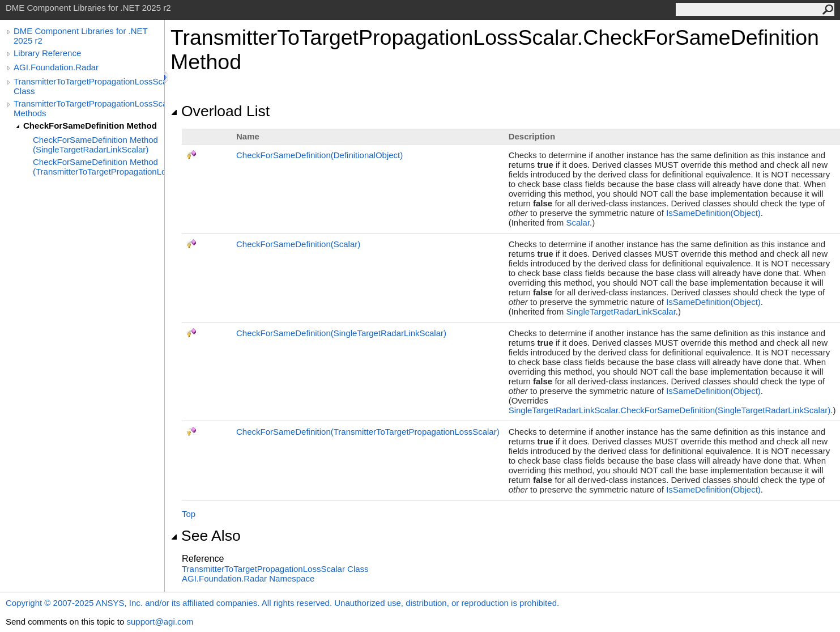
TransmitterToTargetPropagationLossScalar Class (89, 86)
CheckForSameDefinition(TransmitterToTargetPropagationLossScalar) (368, 432)
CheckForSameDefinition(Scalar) (298, 244)
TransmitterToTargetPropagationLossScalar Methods (89, 108)
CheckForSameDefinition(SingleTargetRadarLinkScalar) (341, 333)
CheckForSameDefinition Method (90, 126)
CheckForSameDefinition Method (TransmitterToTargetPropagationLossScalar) (99, 167)
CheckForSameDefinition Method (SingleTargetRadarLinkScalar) (95, 145)
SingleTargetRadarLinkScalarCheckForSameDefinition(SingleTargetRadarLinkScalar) (670, 410)
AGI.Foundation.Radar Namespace (248, 578)
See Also (206, 536)
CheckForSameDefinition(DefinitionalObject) (319, 155)
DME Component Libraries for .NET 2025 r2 (80, 36)
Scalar (578, 222)
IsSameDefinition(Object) (713, 213)
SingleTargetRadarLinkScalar (621, 311)
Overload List (220, 111)
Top (189, 514)
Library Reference (47, 53)
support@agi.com (160, 622)
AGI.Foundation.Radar (56, 67)
